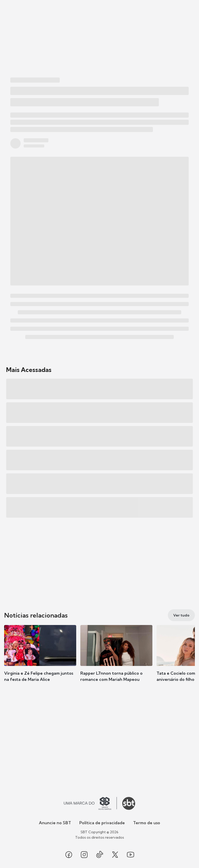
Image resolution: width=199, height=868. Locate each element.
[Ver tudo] (181, 615)
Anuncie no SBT (55, 823)
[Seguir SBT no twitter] (115, 855)
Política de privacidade (102, 823)
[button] (40, 658)
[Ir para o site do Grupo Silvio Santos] (90, 803)
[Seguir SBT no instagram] (84, 855)
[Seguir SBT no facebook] (69, 855)
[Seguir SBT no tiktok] (100, 855)
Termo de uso (147, 823)
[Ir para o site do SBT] (129, 803)
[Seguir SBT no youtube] (131, 855)
